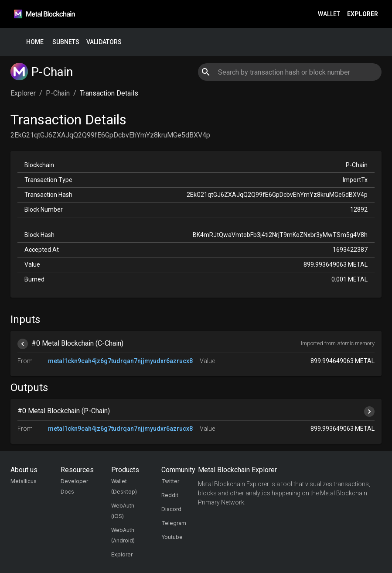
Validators (104, 42)
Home (35, 42)
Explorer (363, 14)
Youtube (172, 537)
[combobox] (290, 72)
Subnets (66, 42)
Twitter (170, 481)
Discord (171, 509)
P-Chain (58, 93)
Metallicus (24, 481)
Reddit (170, 495)
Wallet (329, 14)
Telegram (174, 523)
